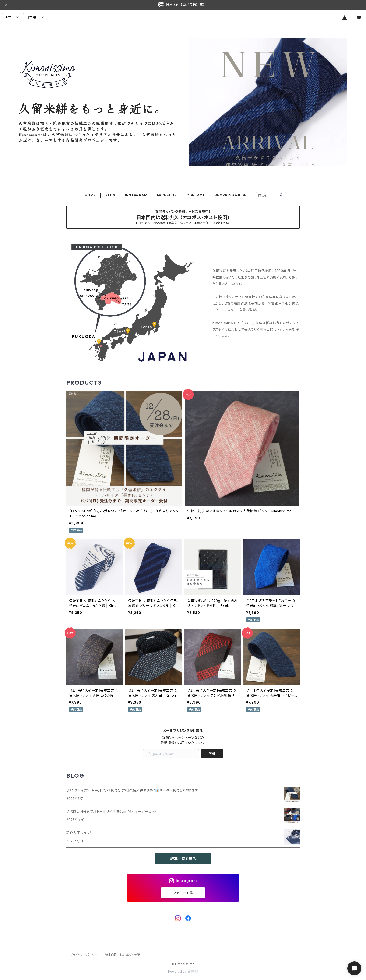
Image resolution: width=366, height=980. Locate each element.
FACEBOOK (167, 195)
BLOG (110, 195)
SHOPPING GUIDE (231, 195)
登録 (212, 754)
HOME (90, 195)
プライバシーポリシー (84, 955)
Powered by (183, 971)
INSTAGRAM (136, 195)
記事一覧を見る (183, 859)
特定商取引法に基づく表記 (123, 955)
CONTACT (196, 195)
